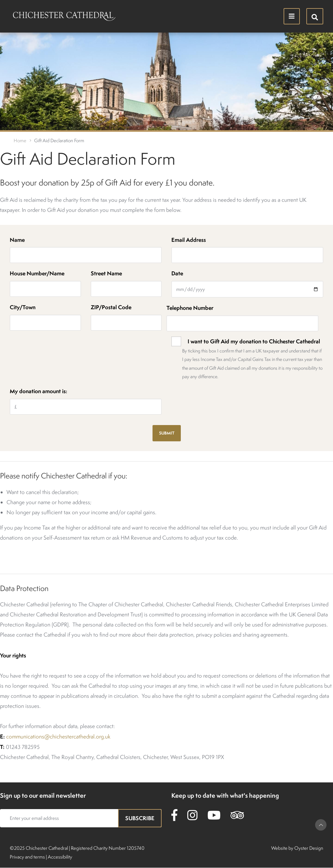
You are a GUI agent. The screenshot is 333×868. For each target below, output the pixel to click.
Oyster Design (309, 848)
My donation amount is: (39, 391)
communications (25, 737)
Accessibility (60, 857)
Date (177, 273)
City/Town (23, 307)
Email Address (189, 240)
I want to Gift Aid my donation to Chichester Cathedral (254, 341)
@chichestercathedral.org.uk (77, 737)
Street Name (106, 273)
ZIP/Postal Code (111, 307)
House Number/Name (37, 273)
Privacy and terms (27, 857)
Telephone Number (190, 308)
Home (20, 140)
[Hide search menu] (315, 16)
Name (17, 240)
